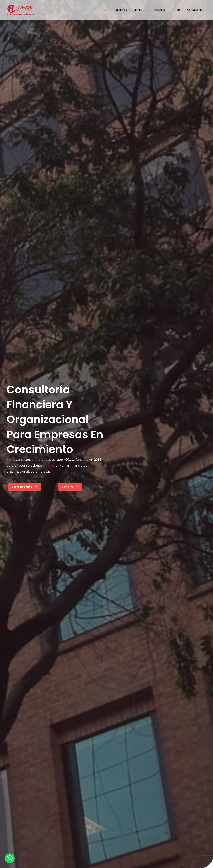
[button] (10, 858)
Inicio (112, 10)
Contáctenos (196, 10)
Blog (180, 10)
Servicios (163, 10)
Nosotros (127, 10)
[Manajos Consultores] (20, 9)
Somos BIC (145, 10)
